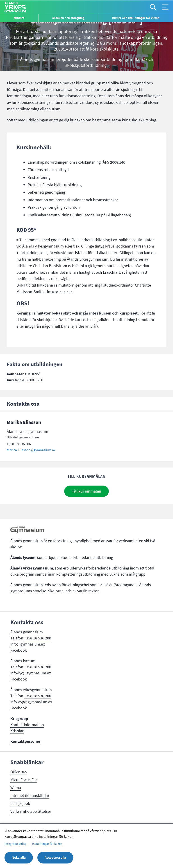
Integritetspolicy (16, 844)
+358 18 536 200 (38, 638)
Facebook (19, 650)
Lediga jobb (20, 803)
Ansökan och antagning (68, 18)
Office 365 (19, 772)
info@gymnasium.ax (28, 644)
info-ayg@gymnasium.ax (31, 702)
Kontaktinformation (27, 725)
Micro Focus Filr (24, 780)
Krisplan (17, 731)
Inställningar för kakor (47, 844)
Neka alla (19, 858)
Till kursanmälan (86, 491)
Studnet (19, 18)
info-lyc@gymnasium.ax (31, 673)
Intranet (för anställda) (30, 796)
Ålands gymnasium (27, 632)
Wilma (16, 788)
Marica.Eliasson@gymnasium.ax (31, 450)
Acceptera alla (55, 858)
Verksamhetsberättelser (31, 811)
